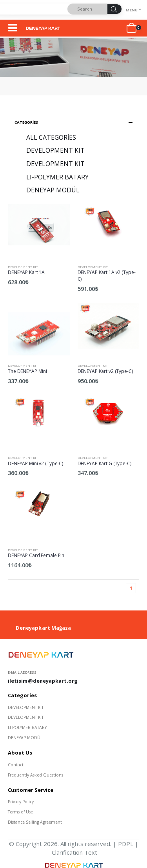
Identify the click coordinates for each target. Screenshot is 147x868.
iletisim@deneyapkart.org (43, 681)
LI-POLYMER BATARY (57, 177)
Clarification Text (74, 852)
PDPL (126, 844)
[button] (134, 28)
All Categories (51, 137)
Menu (132, 10)
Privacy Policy (21, 802)
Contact (16, 765)
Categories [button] (26, 123)
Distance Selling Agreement (35, 822)
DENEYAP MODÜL (53, 190)
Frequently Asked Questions (35, 775)
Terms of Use (20, 812)
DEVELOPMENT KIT (23, 267)
